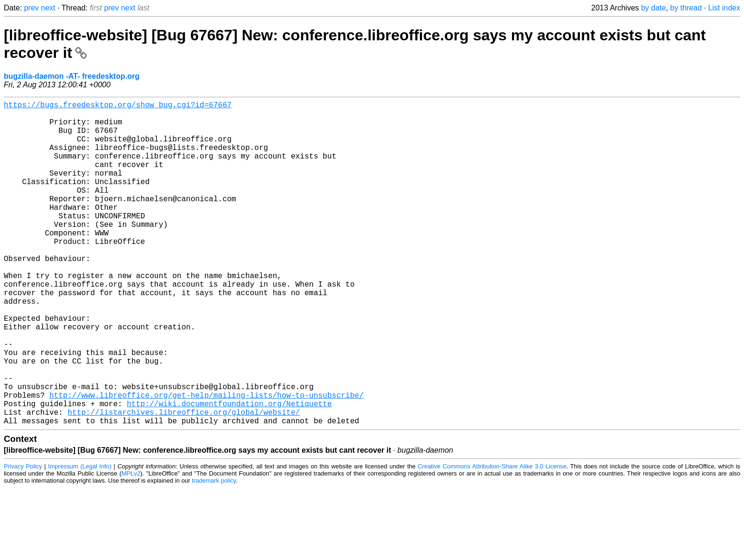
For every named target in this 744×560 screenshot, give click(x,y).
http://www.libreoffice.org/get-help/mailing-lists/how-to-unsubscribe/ (206, 461)
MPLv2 (131, 546)
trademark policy (214, 553)
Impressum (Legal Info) (80, 538)
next (48, 8)
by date (653, 8)
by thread (686, 8)
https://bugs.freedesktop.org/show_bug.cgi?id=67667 (118, 106)
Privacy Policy (23, 538)
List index (724, 8)
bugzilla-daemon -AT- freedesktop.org (72, 76)
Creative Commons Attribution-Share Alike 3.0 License (492, 538)
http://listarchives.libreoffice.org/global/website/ (184, 482)
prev (32, 8)
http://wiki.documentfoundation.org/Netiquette (229, 472)
